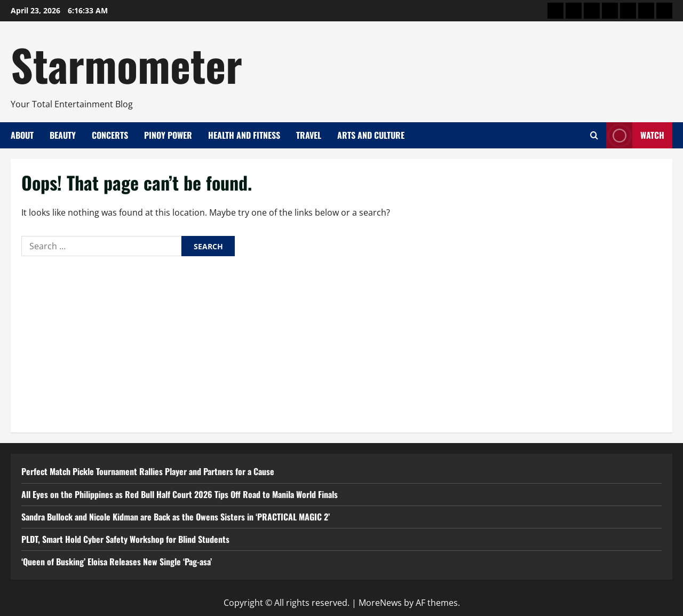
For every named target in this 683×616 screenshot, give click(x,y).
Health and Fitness (244, 135)
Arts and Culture (371, 135)
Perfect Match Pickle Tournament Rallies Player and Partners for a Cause (148, 471)
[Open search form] (594, 135)
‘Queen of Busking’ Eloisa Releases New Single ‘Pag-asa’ (117, 562)
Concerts (110, 135)
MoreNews (380, 603)
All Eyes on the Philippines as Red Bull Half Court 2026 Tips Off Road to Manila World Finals (180, 494)
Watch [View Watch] (635, 135)
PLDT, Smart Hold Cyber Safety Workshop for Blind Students (125, 539)
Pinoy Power (168, 135)
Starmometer (126, 64)
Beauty (63, 135)
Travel (309, 135)
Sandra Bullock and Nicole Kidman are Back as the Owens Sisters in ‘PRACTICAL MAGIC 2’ (176, 517)
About (22, 135)
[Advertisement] (341, 342)
